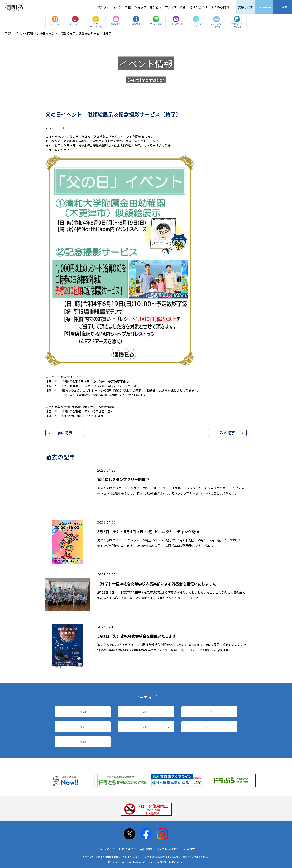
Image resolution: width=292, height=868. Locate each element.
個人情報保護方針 (168, 849)
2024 (83, 712)
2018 (83, 742)
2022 (209, 712)
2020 (146, 727)
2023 (146, 712)
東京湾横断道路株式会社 (113, 857)
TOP (8, 33)
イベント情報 (122, 7)
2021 (83, 727)
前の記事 (65, 433)
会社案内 (146, 849)
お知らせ (103, 7)
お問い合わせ (127, 849)
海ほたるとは (198, 7)
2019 (209, 727)
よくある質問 (220, 7)
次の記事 (227, 433)
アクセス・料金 (175, 7)
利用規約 (189, 849)
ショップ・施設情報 (148, 7)
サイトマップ (106, 849)
